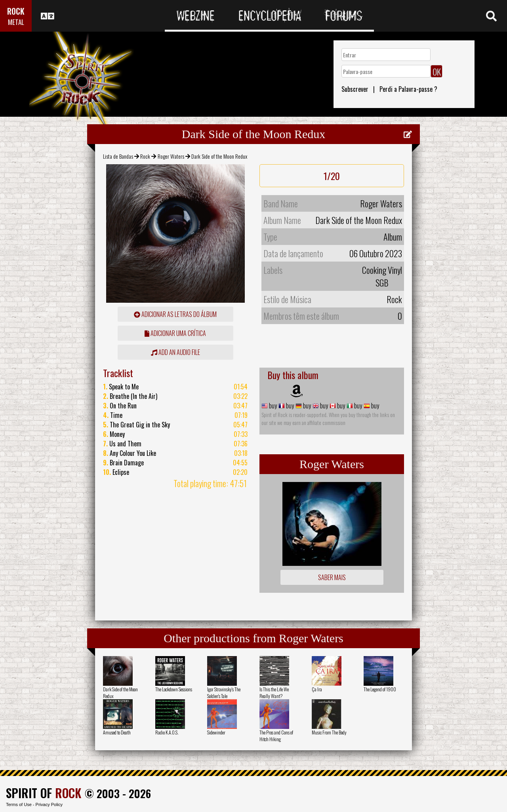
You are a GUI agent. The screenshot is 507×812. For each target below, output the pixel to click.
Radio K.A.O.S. (167, 732)
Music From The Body (329, 732)
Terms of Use (19, 804)
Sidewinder (216, 732)
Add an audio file (175, 352)
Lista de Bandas (118, 156)
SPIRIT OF (44, 793)
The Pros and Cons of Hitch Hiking (276, 736)
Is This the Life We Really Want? (274, 692)
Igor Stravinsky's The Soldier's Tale (224, 692)
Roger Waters (171, 156)
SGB (382, 283)
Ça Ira (317, 689)
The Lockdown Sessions (174, 689)
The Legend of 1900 (380, 689)
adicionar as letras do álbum (175, 314)
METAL (16, 22)
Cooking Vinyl (382, 270)
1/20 (332, 176)
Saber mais (332, 577)
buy (272, 406)
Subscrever (355, 89)
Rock (145, 156)
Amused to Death (117, 732)
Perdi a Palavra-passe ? (408, 89)
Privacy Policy (49, 804)
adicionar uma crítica (175, 333)
